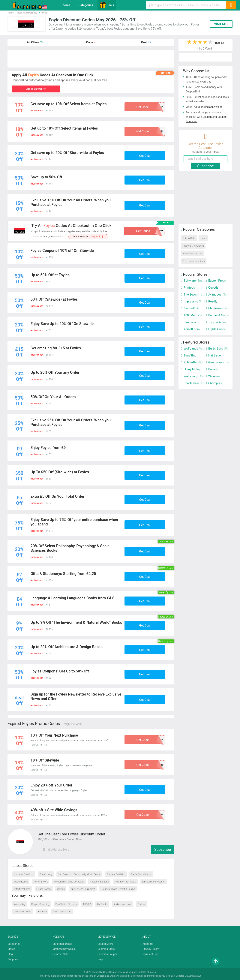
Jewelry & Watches (192, 253)
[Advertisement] (91, 59)
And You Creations (24, 874)
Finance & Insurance (193, 246)
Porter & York (41, 882)
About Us (148, 944)
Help (100, 959)
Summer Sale (60, 954)
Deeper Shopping (40, 904)
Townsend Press (23, 911)
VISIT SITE (221, 24)
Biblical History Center (154, 882)
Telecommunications (194, 261)
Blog (10, 954)
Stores (66, 5)
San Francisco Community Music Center (79, 874)
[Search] (231, 5)
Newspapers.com (62, 911)
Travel (203, 238)
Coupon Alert (105, 944)
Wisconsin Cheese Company (69, 882)
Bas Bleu (42, 911)
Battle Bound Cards (141, 874)
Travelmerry (46, 874)
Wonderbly (20, 904)
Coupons (13, 959)
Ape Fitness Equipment (83, 889)
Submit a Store (106, 949)
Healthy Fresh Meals (126, 882)
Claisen (61, 889)
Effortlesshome (22, 889)
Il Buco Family (44, 889)
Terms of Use (150, 954)
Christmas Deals (62, 944)
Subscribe (163, 849)
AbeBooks (102, 904)
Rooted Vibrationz (99, 882)
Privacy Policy (151, 949)
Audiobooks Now (123, 904)
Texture (141, 904)
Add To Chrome (37, 89)
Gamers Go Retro (116, 874)
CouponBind (103, 976)
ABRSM (87, 904)
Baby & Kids (189, 238)
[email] (106, 849)
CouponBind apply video (208, 107)
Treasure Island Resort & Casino (118, 889)
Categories (86, 5)
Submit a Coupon (108, 954)
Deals (107, 5)
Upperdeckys (21, 882)
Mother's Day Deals (64, 949)
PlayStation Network (66, 904)
